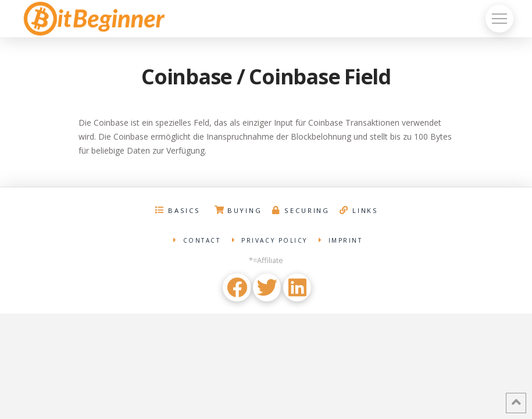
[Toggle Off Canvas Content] (499, 19)
